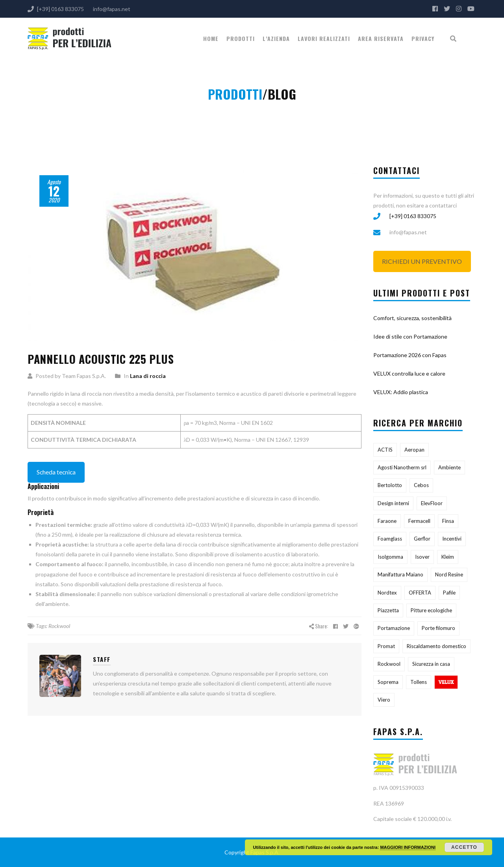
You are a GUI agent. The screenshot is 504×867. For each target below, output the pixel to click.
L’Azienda (276, 38)
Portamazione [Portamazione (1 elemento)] (394, 628)
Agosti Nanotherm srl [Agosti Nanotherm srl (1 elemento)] (402, 467)
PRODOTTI (241, 38)
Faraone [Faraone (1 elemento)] (387, 521)
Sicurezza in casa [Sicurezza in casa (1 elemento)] (431, 664)
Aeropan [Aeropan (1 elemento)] (414, 450)
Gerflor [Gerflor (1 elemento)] (422, 539)
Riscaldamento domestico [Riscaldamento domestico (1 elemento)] (436, 646)
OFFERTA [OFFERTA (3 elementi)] (420, 593)
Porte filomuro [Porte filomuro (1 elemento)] (438, 628)
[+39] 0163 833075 (413, 216)
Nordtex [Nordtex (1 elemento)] (387, 593)
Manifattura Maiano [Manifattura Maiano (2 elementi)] (400, 574)
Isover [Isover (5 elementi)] (422, 557)
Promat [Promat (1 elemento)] (386, 646)
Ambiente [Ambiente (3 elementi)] (449, 467)
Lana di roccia (148, 376)
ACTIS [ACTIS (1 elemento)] (385, 450)
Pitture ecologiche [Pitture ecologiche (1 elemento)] (431, 610)
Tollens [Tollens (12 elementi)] (419, 682)
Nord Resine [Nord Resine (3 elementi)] (449, 574)
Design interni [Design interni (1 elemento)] (393, 503)
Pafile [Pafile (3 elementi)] (449, 593)
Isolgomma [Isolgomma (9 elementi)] (390, 557)
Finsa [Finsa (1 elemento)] (448, 521)
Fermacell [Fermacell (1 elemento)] (419, 521)
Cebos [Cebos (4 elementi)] (421, 485)
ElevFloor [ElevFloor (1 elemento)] (432, 503)
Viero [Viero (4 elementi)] (384, 700)
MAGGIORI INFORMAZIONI (408, 847)
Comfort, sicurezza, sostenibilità (412, 318)
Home (211, 38)
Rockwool (59, 626)
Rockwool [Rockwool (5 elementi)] (389, 664)
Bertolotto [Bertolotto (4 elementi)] (390, 485)
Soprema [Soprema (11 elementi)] (388, 682)
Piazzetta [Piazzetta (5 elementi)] (388, 610)
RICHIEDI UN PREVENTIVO (422, 261)
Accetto (464, 847)
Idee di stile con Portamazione (410, 336)
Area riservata (381, 38)
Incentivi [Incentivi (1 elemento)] (452, 539)
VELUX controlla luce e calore (409, 373)
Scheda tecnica (56, 472)
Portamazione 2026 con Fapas (410, 355)
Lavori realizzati (324, 38)
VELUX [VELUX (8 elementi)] (446, 682)
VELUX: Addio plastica (401, 392)
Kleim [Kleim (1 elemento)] (448, 557)
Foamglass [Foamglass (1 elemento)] (390, 539)
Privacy (423, 38)
